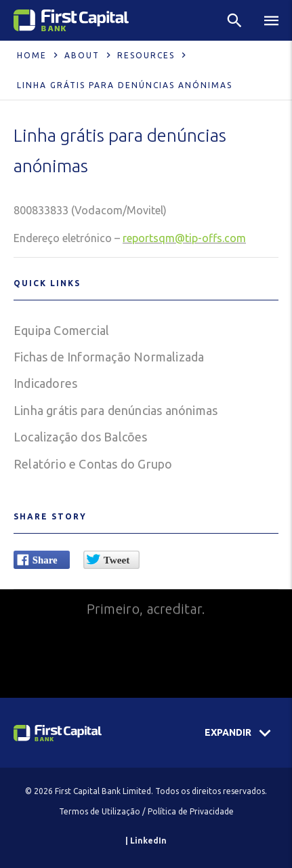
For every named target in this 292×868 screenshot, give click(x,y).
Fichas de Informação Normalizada (109, 357)
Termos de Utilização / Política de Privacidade (146, 811)
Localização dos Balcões (81, 437)
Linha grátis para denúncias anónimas (116, 410)
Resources (146, 55)
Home (32, 55)
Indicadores (45, 383)
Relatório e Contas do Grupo (93, 464)
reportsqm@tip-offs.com (184, 238)
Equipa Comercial (61, 330)
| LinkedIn (146, 841)
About (82, 55)
